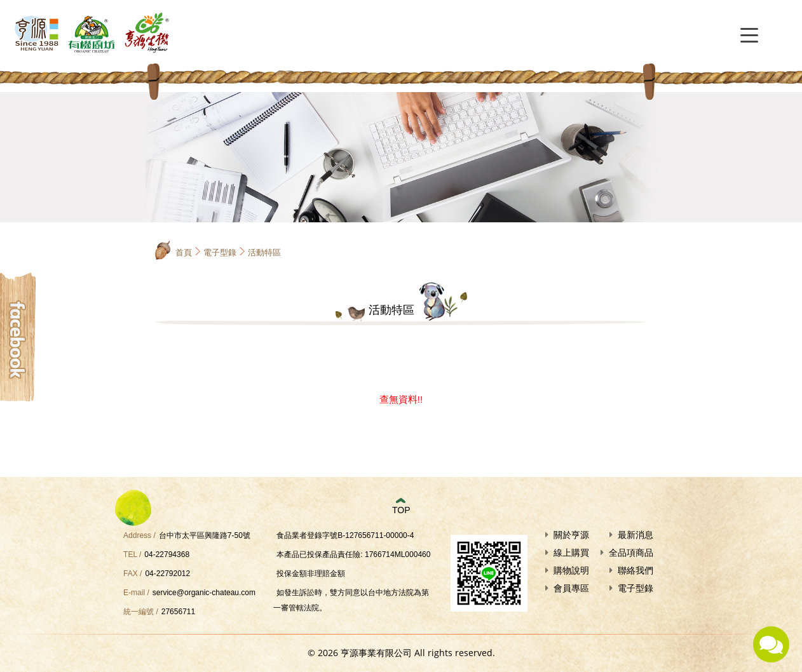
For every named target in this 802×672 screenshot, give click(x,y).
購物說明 (571, 570)
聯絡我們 (635, 570)
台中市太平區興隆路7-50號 (205, 535)
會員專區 (571, 588)
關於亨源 (571, 535)
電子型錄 (220, 252)
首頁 (184, 252)
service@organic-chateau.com (204, 593)
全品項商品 (631, 553)
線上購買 (571, 553)
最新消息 (635, 535)
